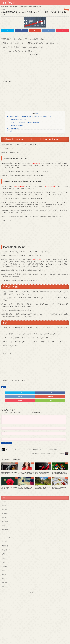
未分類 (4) (4, 563)
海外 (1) (3, 566)
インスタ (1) (5, 513)
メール (3, 431)
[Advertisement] (35, 66)
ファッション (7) (6, 536)
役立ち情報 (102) (6, 547)
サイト (3, 437)
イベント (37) (5, 509)
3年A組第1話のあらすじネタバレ (17, 119)
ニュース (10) (5, 532)
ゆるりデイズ (9, 3)
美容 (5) (3, 574)
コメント (4, 414)
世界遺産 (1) (5, 544)
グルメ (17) (4, 517)
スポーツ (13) (5, 521)
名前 (3, 426)
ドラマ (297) (5, 528)
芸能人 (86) (4, 578)
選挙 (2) (3, 582)
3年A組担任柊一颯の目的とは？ (17, 125)
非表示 (36, 113)
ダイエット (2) (5, 524)
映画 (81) (4, 559)
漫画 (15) (4, 570)
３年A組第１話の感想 (13, 128)
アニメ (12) (4, 505)
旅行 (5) (3, 555)
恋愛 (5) (3, 551)
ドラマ (4, 387)
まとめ (10, 131)
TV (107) (4, 502)
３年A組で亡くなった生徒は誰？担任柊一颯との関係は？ (23, 122)
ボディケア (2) (5, 540)
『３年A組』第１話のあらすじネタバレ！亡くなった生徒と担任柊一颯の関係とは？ (29, 116)
